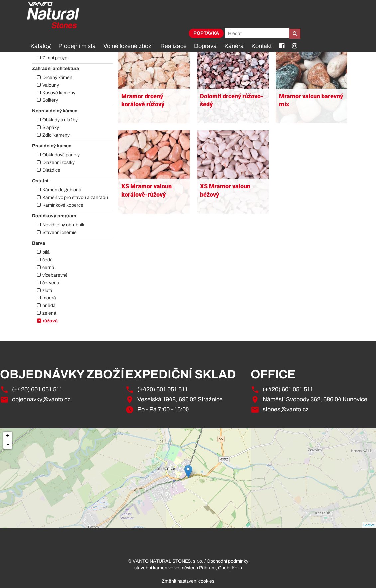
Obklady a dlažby (60, 120)
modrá (49, 298)
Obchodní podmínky (228, 561)
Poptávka (206, 33)
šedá (47, 260)
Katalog (40, 46)
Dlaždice (51, 170)
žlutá (47, 290)
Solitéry (50, 100)
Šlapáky (51, 128)
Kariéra (234, 46)
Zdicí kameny (56, 135)
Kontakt (261, 46)
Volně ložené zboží (128, 46)
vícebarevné (55, 275)
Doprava (205, 46)
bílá (46, 252)
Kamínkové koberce (63, 205)
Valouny (51, 85)
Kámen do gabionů (62, 190)
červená (51, 283)
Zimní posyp (55, 58)
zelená (49, 313)
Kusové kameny (59, 93)
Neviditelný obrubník (63, 225)
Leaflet (369, 525)
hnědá (49, 306)
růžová (50, 321)
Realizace (173, 46)
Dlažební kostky (59, 163)
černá (48, 267)
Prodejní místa (77, 46)
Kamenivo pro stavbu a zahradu (75, 197)
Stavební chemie (60, 232)
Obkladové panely (61, 155)
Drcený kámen (57, 77)
